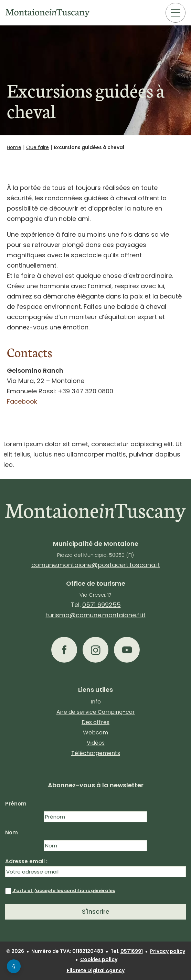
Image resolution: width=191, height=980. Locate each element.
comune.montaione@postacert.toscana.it (96, 565)
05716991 (132, 951)
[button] (64, 650)
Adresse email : (95, 868)
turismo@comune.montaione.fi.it (96, 615)
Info (96, 702)
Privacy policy (168, 951)
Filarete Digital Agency (96, 970)
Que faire (38, 147)
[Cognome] (95, 846)
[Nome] (95, 817)
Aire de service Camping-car (96, 712)
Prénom (16, 804)
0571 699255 (102, 605)
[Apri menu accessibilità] (14, 966)
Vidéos (96, 743)
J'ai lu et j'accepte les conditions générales (64, 891)
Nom (12, 832)
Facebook (22, 401)
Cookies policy (99, 959)
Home (14, 147)
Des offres (95, 722)
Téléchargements (96, 753)
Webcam (95, 733)
